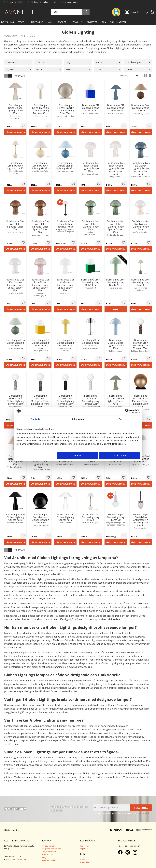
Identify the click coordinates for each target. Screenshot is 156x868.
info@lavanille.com (18, 860)
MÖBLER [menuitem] (62, 22)
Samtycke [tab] (35, 419)
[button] (146, 12)
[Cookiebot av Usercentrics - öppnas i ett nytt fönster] (127, 411)
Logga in (84, 859)
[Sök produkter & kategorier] (70, 12)
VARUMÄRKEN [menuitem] (118, 22)
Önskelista (85, 862)
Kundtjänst (85, 846)
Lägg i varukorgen (15, 132)
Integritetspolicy (49, 852)
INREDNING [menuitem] (37, 22)
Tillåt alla (119, 456)
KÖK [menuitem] (50, 22)
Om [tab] (120, 419)
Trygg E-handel (48, 846)
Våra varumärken (49, 860)
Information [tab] (78, 419)
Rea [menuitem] (104, 22)
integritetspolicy (144, 813)
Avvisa (78, 456)
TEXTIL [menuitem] (22, 22)
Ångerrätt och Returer (51, 849)
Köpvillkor (84, 849)
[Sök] (86, 12)
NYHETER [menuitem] (92, 22)
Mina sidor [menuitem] (135, 12)
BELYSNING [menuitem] (7, 22)
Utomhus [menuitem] (77, 22)
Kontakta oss (48, 854)
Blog (44, 857)
